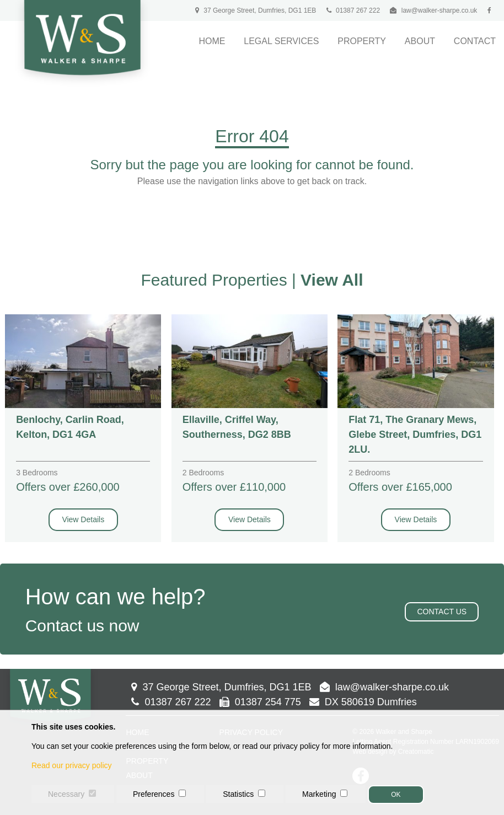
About (420, 41)
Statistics (238, 794)
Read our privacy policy (72, 765)
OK (396, 795)
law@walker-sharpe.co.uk (439, 10)
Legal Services (281, 41)
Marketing (319, 794)
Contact (475, 41)
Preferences (154, 794)
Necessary (66, 794)
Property (362, 41)
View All (332, 280)
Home (212, 41)
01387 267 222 (353, 10)
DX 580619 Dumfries (363, 702)
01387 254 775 (260, 702)
